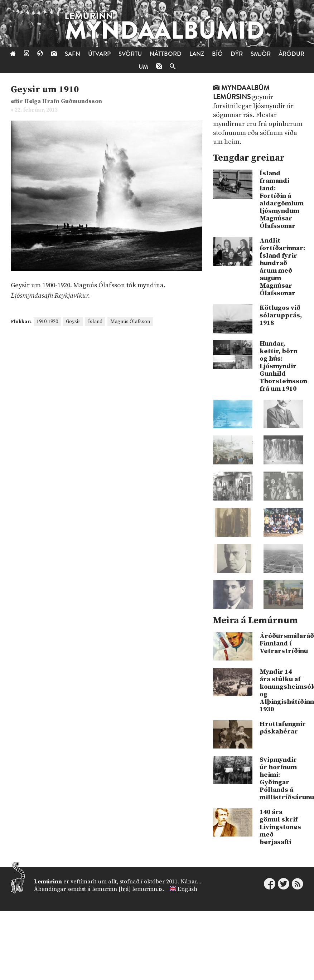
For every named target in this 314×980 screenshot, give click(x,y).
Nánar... (191, 882)
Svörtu (130, 54)
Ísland (95, 322)
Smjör (261, 54)
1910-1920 (47, 322)
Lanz (197, 54)
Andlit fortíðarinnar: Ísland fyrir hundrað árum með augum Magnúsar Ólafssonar (281, 267)
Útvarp (99, 54)
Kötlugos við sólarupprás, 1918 (281, 315)
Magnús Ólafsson (130, 322)
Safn (73, 54)
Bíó (217, 54)
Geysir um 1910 (45, 90)
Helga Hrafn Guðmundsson (63, 101)
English (187, 889)
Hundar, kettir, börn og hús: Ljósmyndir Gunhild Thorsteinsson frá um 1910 (281, 366)
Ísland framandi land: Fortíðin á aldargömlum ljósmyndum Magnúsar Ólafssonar (281, 200)
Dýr (237, 54)
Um (143, 67)
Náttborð (166, 54)
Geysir (73, 322)
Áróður (291, 54)
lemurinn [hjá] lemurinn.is (127, 889)
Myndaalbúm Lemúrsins (241, 92)
